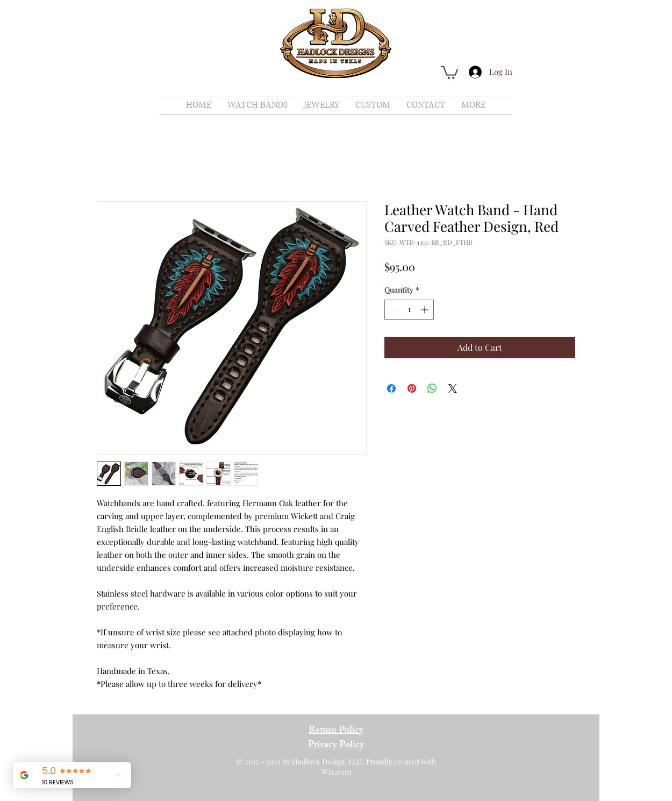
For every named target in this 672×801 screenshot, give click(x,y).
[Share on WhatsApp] (432, 388)
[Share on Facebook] (391, 388)
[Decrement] (393, 310)
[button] (449, 72)
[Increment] (426, 310)
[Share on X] (453, 388)
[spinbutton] (409, 310)
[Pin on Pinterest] (412, 388)
